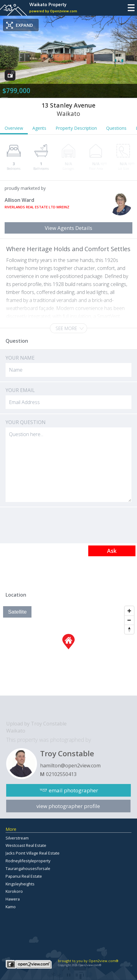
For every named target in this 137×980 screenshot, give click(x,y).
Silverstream (17, 838)
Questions (116, 128)
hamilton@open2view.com (70, 766)
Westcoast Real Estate (26, 845)
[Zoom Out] (129, 620)
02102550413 (61, 774)
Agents (39, 128)
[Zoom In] (129, 611)
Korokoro (14, 891)
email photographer (73, 790)
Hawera (13, 899)
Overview (14, 128)
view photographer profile (68, 806)
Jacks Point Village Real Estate (33, 853)
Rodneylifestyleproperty (28, 861)
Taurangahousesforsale (28, 868)
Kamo (11, 907)
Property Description (76, 128)
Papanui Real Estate (24, 876)
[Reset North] (129, 629)
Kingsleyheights (20, 884)
